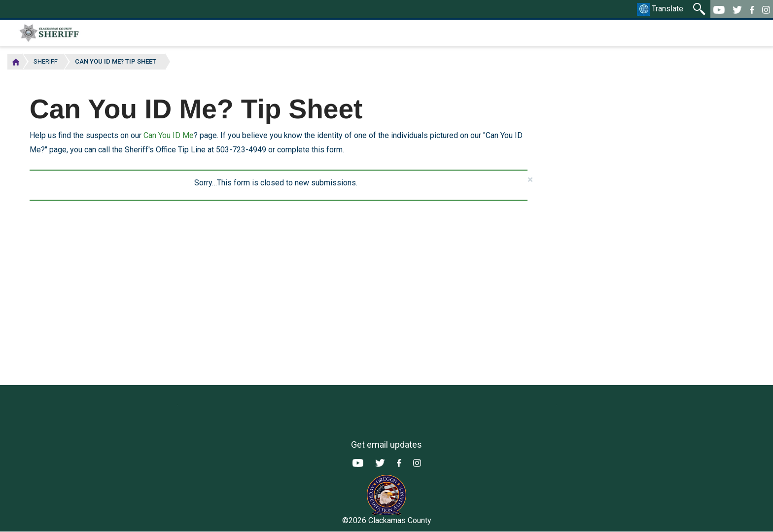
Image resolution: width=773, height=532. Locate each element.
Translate (660, 9)
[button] (530, 180)
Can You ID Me (169, 135)
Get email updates (386, 444)
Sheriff (46, 61)
